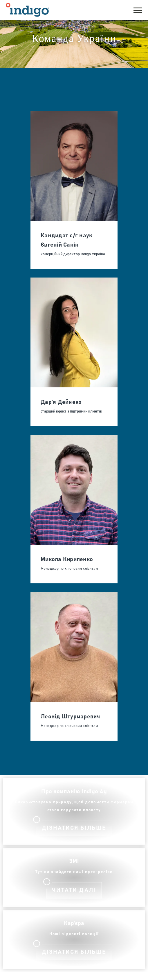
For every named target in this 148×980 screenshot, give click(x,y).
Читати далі (74, 890)
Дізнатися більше (74, 828)
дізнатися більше (74, 952)
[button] (138, 9)
